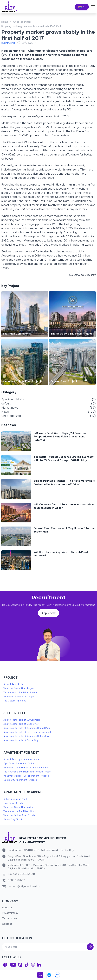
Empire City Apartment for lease (20, 780)
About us (7, 907)
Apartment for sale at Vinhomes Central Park (27, 728)
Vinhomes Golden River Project (22, 381)
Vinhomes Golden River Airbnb (19, 815)
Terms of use (9, 918)
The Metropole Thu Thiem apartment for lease (27, 772)
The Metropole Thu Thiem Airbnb (20, 811)
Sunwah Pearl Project (64, 381)
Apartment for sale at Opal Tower (21, 724)
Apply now (48, 613)
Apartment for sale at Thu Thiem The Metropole (28, 732)
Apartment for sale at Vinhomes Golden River (27, 736)
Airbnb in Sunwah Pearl (15, 799)
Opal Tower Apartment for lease (20, 764)
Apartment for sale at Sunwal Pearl (22, 720)
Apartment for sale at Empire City (21, 740)
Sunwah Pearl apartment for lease (21, 759)
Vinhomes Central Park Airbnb (19, 807)
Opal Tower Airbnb (13, 803)
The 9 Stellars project (15, 701)
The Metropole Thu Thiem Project (71, 334)
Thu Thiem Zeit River (15, 334)
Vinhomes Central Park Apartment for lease (26, 768)
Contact (7, 924)
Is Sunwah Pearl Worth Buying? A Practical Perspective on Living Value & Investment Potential (60, 437)
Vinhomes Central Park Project (19, 688)
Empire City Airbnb (13, 819)
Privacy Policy (10, 913)
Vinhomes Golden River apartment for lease (26, 776)
